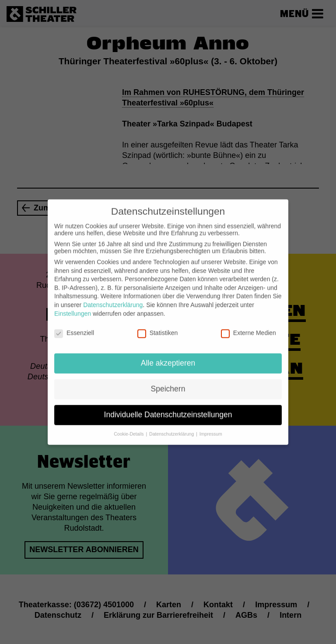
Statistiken (158, 326)
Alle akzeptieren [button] (168, 356)
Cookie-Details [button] (129, 427)
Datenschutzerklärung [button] (172, 427)
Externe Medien (248, 326)
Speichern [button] (168, 382)
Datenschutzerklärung (113, 298)
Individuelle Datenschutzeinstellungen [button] (168, 408)
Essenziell (74, 326)
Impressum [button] (211, 427)
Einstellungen (73, 306)
